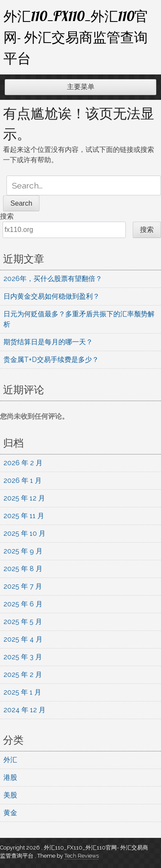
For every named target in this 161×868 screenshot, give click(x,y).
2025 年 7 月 (23, 586)
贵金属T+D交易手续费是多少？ (51, 360)
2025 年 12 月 (24, 498)
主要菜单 (81, 87)
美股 (10, 795)
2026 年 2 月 (23, 463)
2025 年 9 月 (23, 551)
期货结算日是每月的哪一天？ (48, 342)
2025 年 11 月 (24, 516)
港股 (10, 777)
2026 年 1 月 (23, 480)
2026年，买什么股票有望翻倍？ (53, 279)
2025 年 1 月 (22, 692)
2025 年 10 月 (24, 533)
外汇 (10, 760)
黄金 (10, 813)
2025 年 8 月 (23, 569)
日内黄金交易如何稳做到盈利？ (52, 296)
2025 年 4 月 (23, 639)
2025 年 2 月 (23, 675)
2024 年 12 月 (24, 710)
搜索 (7, 216)
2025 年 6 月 (23, 604)
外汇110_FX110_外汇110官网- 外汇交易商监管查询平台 (76, 37)
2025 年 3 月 (23, 657)
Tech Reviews (82, 856)
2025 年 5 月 (23, 622)
